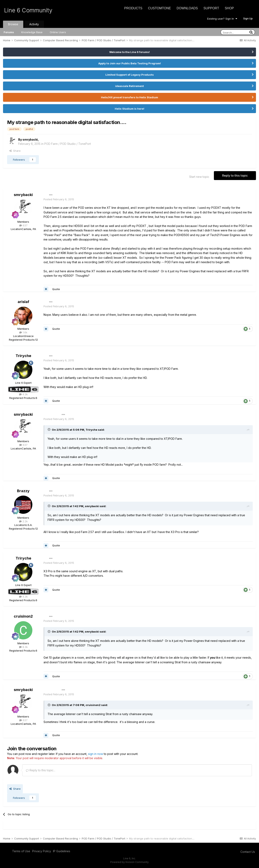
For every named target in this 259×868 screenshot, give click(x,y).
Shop (229, 8)
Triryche (23, 356)
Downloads (187, 8)
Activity (34, 24)
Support (211, 8)
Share (15, 151)
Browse (13, 24)
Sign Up (248, 18)
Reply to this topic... (41, 770)
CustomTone (159, 8)
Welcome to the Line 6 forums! (129, 52)
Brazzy (23, 491)
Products (133, 8)
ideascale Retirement (129, 86)
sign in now (96, 754)
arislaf (23, 302)
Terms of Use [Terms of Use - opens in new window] (21, 851)
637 (23, 225)
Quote (56, 289)
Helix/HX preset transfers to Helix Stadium (129, 97)
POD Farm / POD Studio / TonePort (68, 144)
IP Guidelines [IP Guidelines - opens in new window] (62, 851)
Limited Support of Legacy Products (130, 75)
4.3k (23, 394)
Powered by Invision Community (129, 862)
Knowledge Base (32, 32)
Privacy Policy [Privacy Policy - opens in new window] (42, 851)
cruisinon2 (23, 616)
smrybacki (30, 139)
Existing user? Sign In (222, 19)
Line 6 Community (28, 10)
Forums (9, 32)
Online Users (58, 32)
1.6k (23, 332)
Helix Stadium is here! (129, 109)
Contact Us (248, 852)
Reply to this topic (235, 175)
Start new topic (199, 177)
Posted (59, 199)
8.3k (23, 647)
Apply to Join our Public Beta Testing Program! (130, 63)
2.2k (23, 521)
